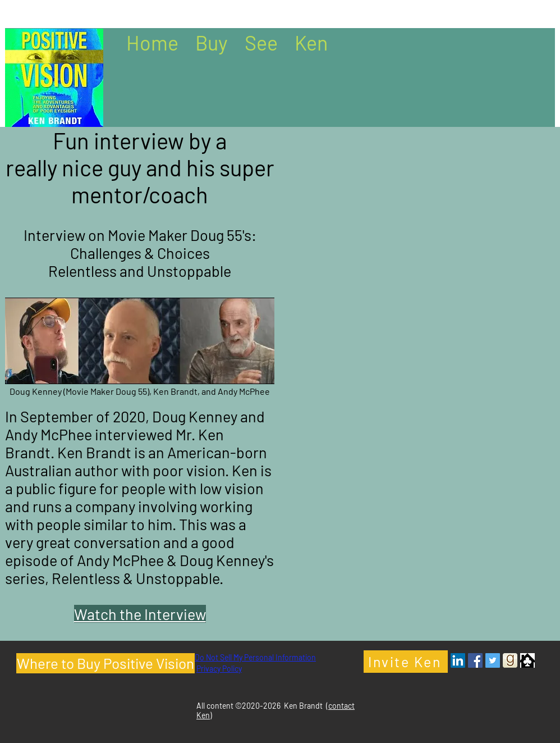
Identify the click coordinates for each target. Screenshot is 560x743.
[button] (212, 42)
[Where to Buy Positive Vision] (105, 663)
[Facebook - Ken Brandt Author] (475, 660)
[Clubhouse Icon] (527, 660)
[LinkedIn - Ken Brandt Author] (458, 660)
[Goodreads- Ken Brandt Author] (510, 660)
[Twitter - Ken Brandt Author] (493, 660)
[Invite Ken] (406, 662)
